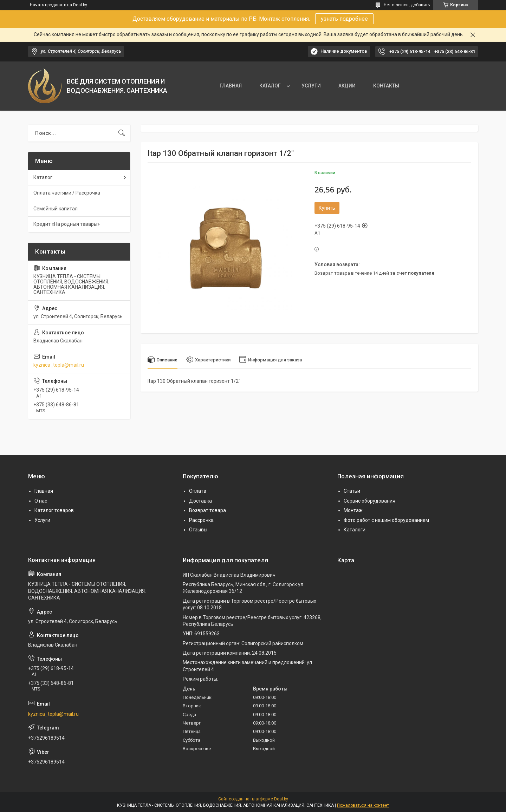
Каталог (43, 177)
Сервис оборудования (369, 501)
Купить (327, 208)
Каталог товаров (54, 510)
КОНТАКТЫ (386, 86)
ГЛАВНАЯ (231, 86)
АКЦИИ (347, 86)
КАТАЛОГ (270, 86)
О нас (41, 501)
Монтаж (353, 510)
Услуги (42, 520)
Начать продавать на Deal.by (59, 5)
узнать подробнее (344, 19)
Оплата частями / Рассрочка (67, 193)
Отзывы (198, 530)
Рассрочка (201, 520)
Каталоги (355, 530)
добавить (420, 5)
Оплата (198, 491)
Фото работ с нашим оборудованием (386, 520)
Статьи (352, 491)
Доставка (200, 501)
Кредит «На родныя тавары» (67, 224)
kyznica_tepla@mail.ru (59, 365)
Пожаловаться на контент (363, 805)
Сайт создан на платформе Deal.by (253, 799)
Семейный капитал (56, 209)
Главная (44, 491)
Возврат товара (207, 510)
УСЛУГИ (311, 86)
